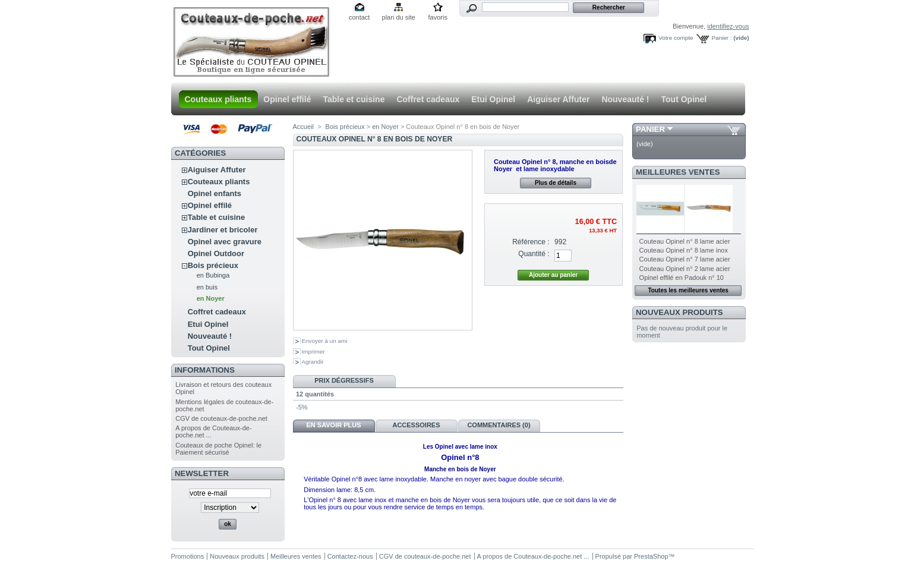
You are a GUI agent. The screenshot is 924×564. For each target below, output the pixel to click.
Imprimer (313, 352)
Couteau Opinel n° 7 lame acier (685, 259)
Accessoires (416, 425)
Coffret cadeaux (428, 99)
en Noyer (211, 298)
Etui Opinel (493, 99)
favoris (437, 17)
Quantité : (534, 254)
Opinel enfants (215, 193)
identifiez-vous (728, 26)
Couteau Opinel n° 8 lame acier (685, 241)
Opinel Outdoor (216, 253)
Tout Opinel (684, 99)
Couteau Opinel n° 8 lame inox (684, 250)
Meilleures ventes (678, 172)
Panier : (721, 38)
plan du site (399, 17)
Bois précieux (213, 265)
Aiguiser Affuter (558, 99)
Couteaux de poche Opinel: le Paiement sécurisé (218, 449)
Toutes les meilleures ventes (688, 290)
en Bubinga (213, 275)
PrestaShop (651, 556)
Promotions (188, 556)
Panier (650, 129)
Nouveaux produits (679, 312)
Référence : (531, 242)
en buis (207, 287)
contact (359, 17)
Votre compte (676, 38)
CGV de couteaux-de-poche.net (221, 418)
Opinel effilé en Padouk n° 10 (682, 278)
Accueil (303, 127)
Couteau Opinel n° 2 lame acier (685, 269)
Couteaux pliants (218, 99)
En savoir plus (333, 425)
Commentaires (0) (499, 425)
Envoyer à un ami (325, 341)
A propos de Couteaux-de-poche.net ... (533, 556)
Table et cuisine (354, 99)
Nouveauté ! (625, 99)
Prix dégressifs (344, 380)
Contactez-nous (350, 556)
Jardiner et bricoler (223, 230)
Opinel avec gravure (225, 242)
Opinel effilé (287, 99)
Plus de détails (556, 183)
